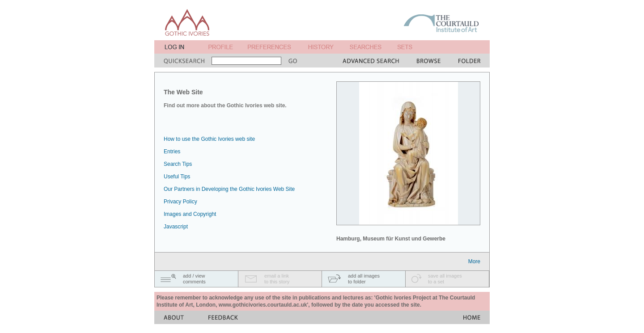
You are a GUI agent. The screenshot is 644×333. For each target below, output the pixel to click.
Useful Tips (177, 177)
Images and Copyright (190, 214)
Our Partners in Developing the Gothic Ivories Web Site (229, 189)
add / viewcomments (194, 279)
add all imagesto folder (364, 279)
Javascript (176, 227)
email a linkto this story (277, 279)
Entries (172, 152)
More (474, 261)
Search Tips (178, 164)
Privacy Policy (180, 202)
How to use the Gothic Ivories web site (209, 139)
